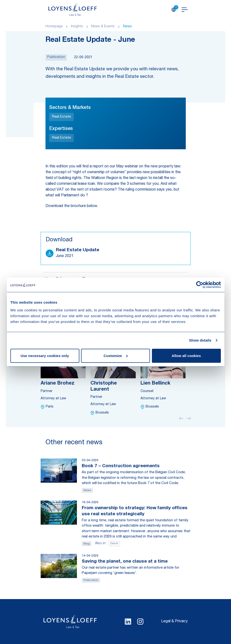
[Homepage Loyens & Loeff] (73, 10)
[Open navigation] (185, 10)
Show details (200, 340)
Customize (116, 355)
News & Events (103, 27)
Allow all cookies (186, 355)
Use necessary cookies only (45, 355)
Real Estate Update (78, 250)
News (127, 27)
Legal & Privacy (174, 622)
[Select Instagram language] (140, 622)
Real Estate (61, 117)
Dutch (114, 544)
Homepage (54, 27)
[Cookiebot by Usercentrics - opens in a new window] (200, 285)
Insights (77, 27)
